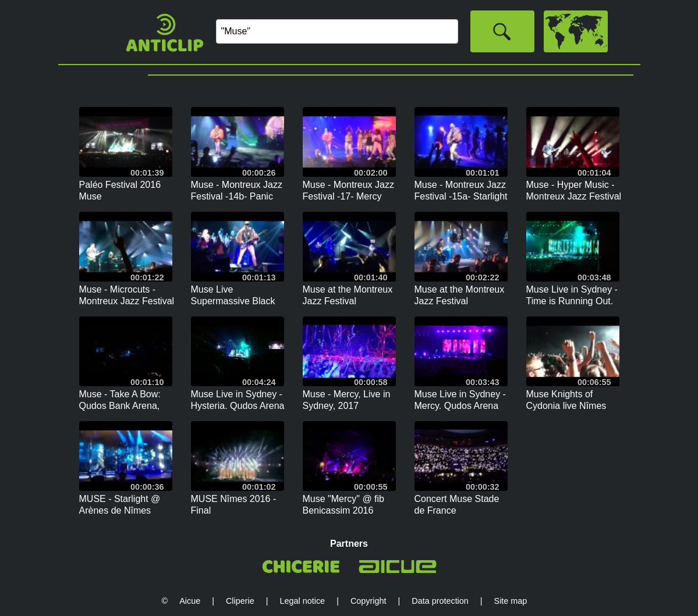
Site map (511, 601)
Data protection (440, 601)
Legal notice (303, 601)
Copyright (369, 601)
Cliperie (240, 601)
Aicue (190, 601)
